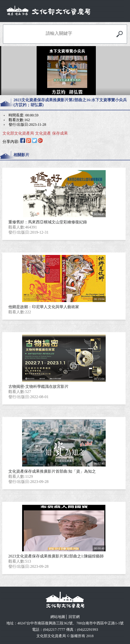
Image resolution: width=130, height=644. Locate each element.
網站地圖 (58, 617)
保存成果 (60, 133)
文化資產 (43, 133)
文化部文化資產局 (18, 133)
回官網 (74, 617)
